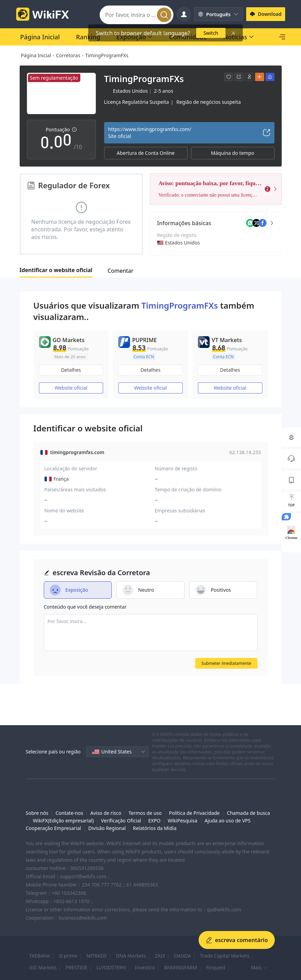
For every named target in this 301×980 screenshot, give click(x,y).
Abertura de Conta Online (146, 153)
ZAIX (160, 956)
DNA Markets (131, 956)
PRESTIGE (76, 967)
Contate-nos (69, 813)
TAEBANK (40, 956)
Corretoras (68, 55)
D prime (68, 956)
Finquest (215, 967)
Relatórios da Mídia (154, 828)
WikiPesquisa (182, 821)
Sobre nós (37, 813)
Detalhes (71, 370)
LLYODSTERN (111, 967)
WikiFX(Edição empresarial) (63, 821)
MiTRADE (97, 956)
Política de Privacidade (194, 813)
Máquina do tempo (233, 153)
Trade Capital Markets (225, 956)
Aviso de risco (106, 813)
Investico (145, 967)
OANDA (183, 956)
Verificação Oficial (121, 821)
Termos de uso (145, 813)
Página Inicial (36, 55)
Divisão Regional (107, 828)
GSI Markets (43, 967)
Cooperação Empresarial (54, 828)
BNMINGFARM (180, 967)
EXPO (154, 821)
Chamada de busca (248, 813)
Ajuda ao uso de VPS (227, 821)
